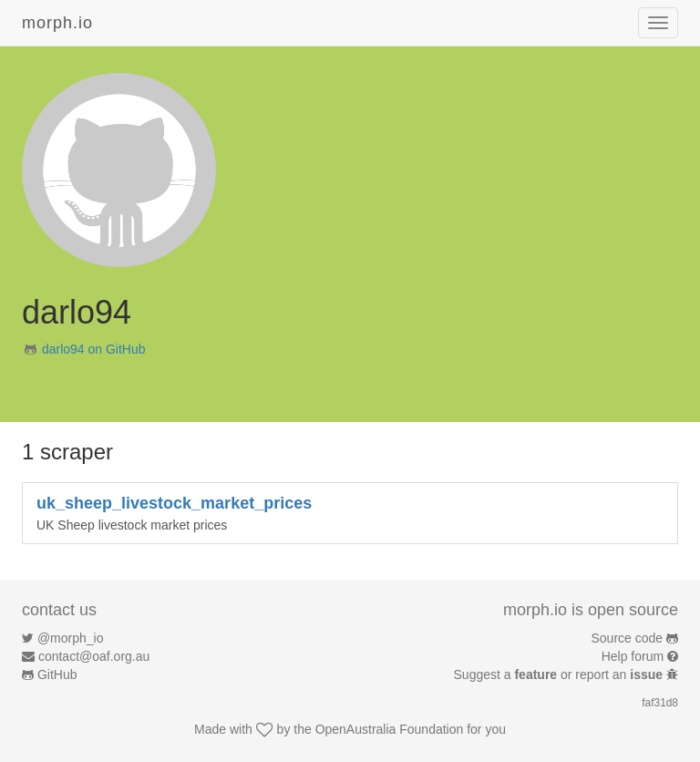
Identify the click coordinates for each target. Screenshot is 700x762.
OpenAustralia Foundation (390, 729)
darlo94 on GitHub (94, 349)
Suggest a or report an (560, 674)
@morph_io (71, 638)
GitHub (57, 674)
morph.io (57, 23)
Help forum (633, 656)
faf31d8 (660, 703)
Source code (628, 638)
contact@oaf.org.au (94, 656)
